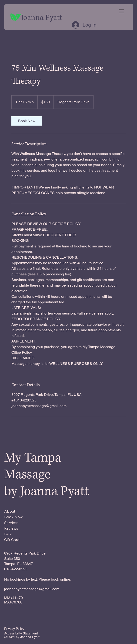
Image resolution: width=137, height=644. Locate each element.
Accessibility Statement (21, 633)
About (10, 511)
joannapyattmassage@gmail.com (32, 589)
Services (11, 523)
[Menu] (122, 11)
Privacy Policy (14, 629)
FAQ (8, 534)
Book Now (13, 517)
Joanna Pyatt (42, 18)
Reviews (11, 528)
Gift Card (12, 540)
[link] (27, 121)
